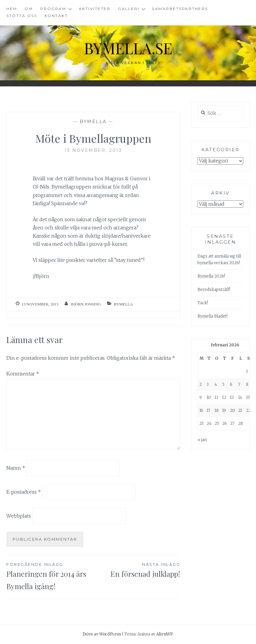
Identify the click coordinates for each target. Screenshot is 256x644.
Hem (12, 9)
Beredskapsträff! (214, 290)
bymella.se (128, 48)
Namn (16, 468)
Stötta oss (22, 16)
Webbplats (19, 516)
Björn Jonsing (86, 304)
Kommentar (23, 374)
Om (29, 9)
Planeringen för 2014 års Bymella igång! (50, 576)
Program (53, 9)
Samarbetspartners (180, 9)
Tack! (203, 303)
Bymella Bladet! (212, 316)
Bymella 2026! (211, 276)
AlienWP (165, 634)
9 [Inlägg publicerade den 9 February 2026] (200, 397)
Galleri (129, 9)
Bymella (93, 122)
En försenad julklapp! (137, 570)
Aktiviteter (95, 9)
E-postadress (24, 492)
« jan (202, 440)
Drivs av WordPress (102, 634)
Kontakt (56, 16)
